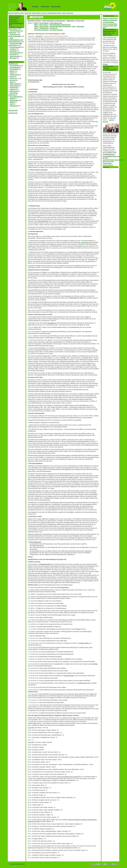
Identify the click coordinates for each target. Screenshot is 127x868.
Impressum (70, 13)
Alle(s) (36, 23)
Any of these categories (41, 30)
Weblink (12, 102)
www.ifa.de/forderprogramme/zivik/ (113, 160)
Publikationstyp (13, 64)
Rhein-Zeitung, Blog (56, 23)
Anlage (105, 64)
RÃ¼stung (13, 58)
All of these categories (56, 30)
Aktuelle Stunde (15, 75)
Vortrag (12, 98)
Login (64, 13)
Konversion (13, 54)
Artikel (12, 73)
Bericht (12, 71)
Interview (12, 80)
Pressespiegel (14, 69)
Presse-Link (13, 78)
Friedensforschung (15, 53)
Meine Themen (37, 13)
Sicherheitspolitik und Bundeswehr (60, 25)
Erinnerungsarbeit (15, 47)
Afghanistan (80, 26)
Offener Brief (14, 91)
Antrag (12, 77)
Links (59, 13)
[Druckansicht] (13, 111)
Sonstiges (13, 49)
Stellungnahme (14, 100)
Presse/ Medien (44, 23)
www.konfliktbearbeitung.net (111, 156)
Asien (74, 26)
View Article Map (37, 17)
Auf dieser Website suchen (16, 13)
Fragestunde (14, 88)
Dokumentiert (14, 106)
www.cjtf (50, 323)
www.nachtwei (42, 221)
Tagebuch (13, 89)
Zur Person (28, 13)
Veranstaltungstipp (15, 97)
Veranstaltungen (52, 13)
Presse (44, 13)
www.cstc (85, 242)
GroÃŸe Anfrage (15, 84)
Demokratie (13, 51)
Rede (11, 82)
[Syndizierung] (13, 113)
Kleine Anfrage (14, 86)
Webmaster (39, 36)
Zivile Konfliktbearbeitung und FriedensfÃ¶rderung (16, 40)
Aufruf (12, 104)
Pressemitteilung (15, 66)
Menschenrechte (15, 56)
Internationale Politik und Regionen (60, 26)
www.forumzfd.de (108, 165)
